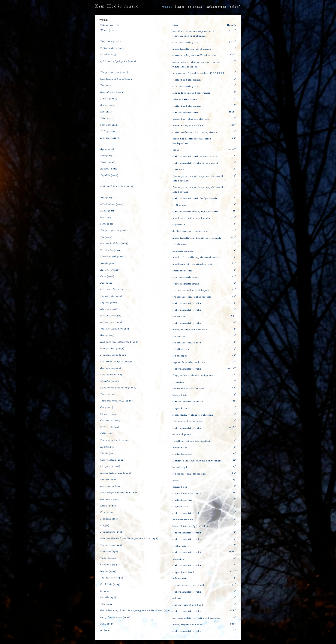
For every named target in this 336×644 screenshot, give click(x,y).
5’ (235, 175)
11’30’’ (233, 112)
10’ (234, 79)
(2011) (109, 303)
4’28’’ (233, 427)
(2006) (109, 381)
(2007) (112, 375)
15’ (235, 401)
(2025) (108, 30)
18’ (235, 499)
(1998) (105, 526)
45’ (234, 257)
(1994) (108, 598)
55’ (234, 162)
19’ (234, 342)
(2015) (106, 237)
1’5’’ (234, 316)
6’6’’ (233, 611)
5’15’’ (233, 624)
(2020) (109, 125)
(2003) (108, 453)
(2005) (107, 407)
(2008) (111, 368)
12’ (235, 211)
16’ (234, 519)
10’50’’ (232, 368)
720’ (233, 237)
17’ (234, 440)
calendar (195, 7)
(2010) (111, 322)
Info (175, 25)
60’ (234, 263)
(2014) (114, 244)
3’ (235, 539)
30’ (234, 48)
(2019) (109, 138)
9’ (235, 72)
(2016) (106, 217)
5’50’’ (233, 42)
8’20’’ (233, 30)
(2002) (112, 460)
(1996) (129, 539)
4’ (235, 204)
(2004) (107, 434)
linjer (180, 7)
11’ (235, 630)
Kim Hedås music (117, 7)
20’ (234, 138)
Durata (232, 25)
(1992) (106, 630)
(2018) (109, 169)
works (167, 7)
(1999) (110, 519)
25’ (234, 322)
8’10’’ (233, 55)
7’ (235, 244)
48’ (234, 198)
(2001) (111, 486)
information (216, 7)
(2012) (107, 276)
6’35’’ (233, 125)
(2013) (110, 270)
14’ (234, 250)
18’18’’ (233, 552)
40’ (234, 276)
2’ (235, 421)
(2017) (107, 198)
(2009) (115, 329)
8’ (235, 92)
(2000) (119, 493)
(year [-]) (113, 25)
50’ (234, 584)
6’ (235, 61)
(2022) (108, 105)
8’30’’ (233, 571)
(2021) (106, 112)
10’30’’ (232, 149)
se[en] (235, 7)
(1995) (110, 565)
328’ (234, 217)
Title (103, 25)
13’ (235, 453)
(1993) (115, 617)
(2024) (118, 61)
